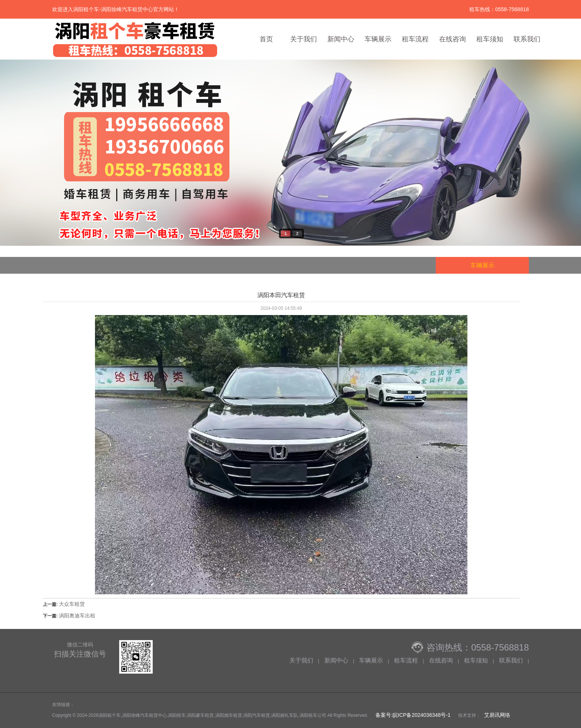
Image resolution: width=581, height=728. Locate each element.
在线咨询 (453, 39)
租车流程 (415, 39)
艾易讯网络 (497, 715)
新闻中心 (341, 39)
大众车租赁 (72, 604)
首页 (266, 39)
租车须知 (490, 39)
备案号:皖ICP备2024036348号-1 (412, 715)
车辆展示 (378, 39)
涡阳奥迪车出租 (77, 616)
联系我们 (527, 39)
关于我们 (304, 39)
